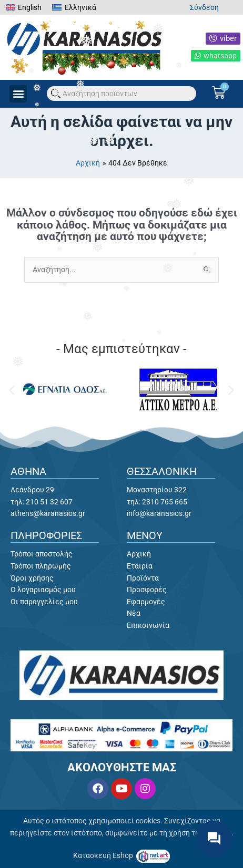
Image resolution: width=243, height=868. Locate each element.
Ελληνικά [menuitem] (80, 7)
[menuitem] (24, 8)
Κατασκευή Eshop (104, 855)
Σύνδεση (204, 7)
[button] (18, 94)
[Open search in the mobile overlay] (121, 94)
